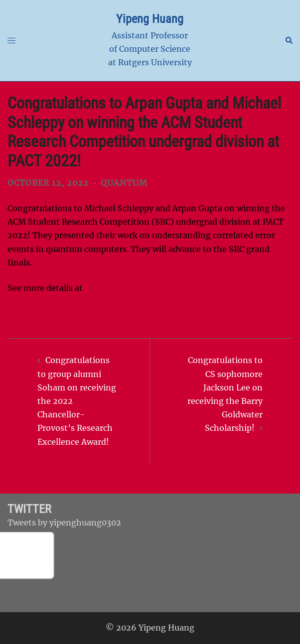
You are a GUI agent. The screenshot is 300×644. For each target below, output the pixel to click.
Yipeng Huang (150, 19)
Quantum (124, 183)
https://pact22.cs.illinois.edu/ (66, 301)
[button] (289, 41)
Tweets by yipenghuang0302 (64, 522)
